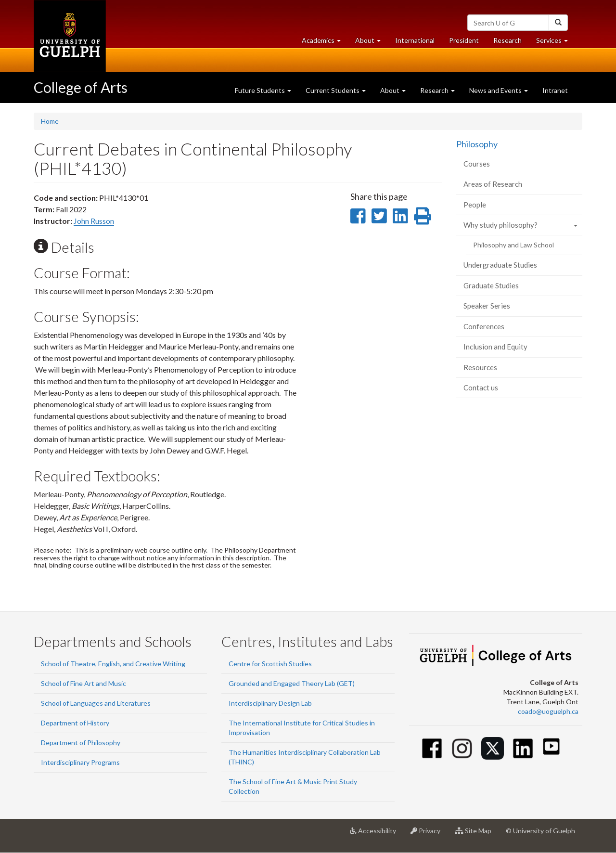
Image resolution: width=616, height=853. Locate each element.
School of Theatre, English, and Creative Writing (113, 664)
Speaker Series (487, 306)
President (464, 40)
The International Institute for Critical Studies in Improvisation (302, 728)
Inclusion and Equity (495, 347)
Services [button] (556, 43)
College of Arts (81, 87)
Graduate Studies (491, 285)
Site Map (477, 834)
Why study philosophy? (500, 225)
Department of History (75, 723)
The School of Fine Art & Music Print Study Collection (293, 786)
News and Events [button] (499, 90)
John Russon (94, 221)
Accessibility (377, 834)
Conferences (484, 326)
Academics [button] (325, 43)
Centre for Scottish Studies (270, 664)
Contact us (481, 388)
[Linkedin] (523, 748)
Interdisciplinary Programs (80, 762)
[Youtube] (551, 746)
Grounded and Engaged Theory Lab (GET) (292, 683)
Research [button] (437, 90)
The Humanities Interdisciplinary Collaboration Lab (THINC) (305, 757)
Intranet (555, 90)
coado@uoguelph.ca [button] (548, 711)
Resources (480, 367)
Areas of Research (493, 184)
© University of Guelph (540, 831)
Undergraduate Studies (500, 265)
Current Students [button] (336, 90)
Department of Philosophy (81, 743)
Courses (477, 164)
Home (50, 121)
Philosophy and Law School (513, 245)
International (415, 40)
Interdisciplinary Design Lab (270, 703)
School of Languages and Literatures (96, 703)
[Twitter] (493, 748)
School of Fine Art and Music (83, 683)
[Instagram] (462, 748)
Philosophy (477, 144)
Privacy (429, 834)
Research (511, 43)
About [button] (372, 43)
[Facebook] (432, 748)
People (475, 205)
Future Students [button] (263, 90)
